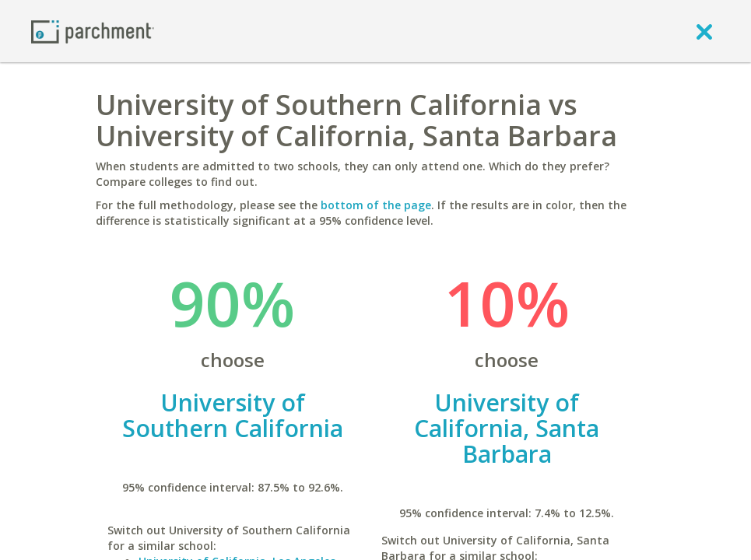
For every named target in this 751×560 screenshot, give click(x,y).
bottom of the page (376, 205)
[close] (704, 31)
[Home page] (93, 31)
